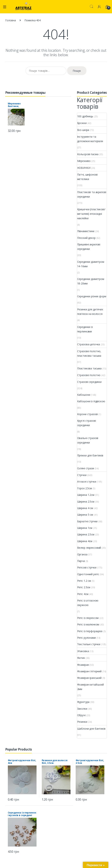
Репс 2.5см (84, 587)
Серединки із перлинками (85, 329)
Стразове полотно (89, 375)
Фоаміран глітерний (89, 671)
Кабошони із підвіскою (91, 401)
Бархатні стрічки (87, 521)
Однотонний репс (88, 574)
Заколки (82, 709)
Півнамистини (86, 231)
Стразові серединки (89, 382)
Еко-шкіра (83, 130)
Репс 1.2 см (84, 581)
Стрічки (82, 475)
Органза (82, 554)
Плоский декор (86, 238)
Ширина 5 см (85, 515)
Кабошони (84, 395)
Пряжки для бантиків (90, 455)
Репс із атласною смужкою (88, 603)
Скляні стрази (86, 468)
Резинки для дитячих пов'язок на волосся (90, 312)
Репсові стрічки (87, 567)
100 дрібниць (85, 116)
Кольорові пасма (88, 154)
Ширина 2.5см (86, 502)
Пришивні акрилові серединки (89, 247)
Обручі (81, 715)
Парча (81, 561)
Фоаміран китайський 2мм (90, 687)
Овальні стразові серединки (88, 440)
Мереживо (84, 161)
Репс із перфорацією (90, 631)
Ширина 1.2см (86, 495)
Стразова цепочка (89, 344)
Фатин (81, 658)
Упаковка (83, 651)
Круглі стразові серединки (87, 423)
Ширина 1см (85, 528)
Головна (11, 20)
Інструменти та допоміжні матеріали (90, 139)
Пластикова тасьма (89, 368)
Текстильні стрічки (89, 644)
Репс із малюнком (88, 624)
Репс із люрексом (88, 618)
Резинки (82, 722)
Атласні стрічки (87, 482)
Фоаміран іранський (89, 678)
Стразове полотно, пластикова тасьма (89, 353)
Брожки (82, 123)
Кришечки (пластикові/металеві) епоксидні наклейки (91, 214)
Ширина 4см (85, 541)
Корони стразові (87, 414)
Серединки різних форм (92, 296)
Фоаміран (83, 665)
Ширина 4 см (85, 508)
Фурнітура (83, 702)
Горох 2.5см (85, 488)
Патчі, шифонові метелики (87, 177)
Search (92, 7)
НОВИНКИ (84, 168)
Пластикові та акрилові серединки (92, 194)
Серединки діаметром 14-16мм (91, 264)
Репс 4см (83, 594)
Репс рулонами (86, 638)
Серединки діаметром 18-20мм (91, 281)
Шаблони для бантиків (91, 729)
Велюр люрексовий (89, 548)
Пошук (77, 71)
